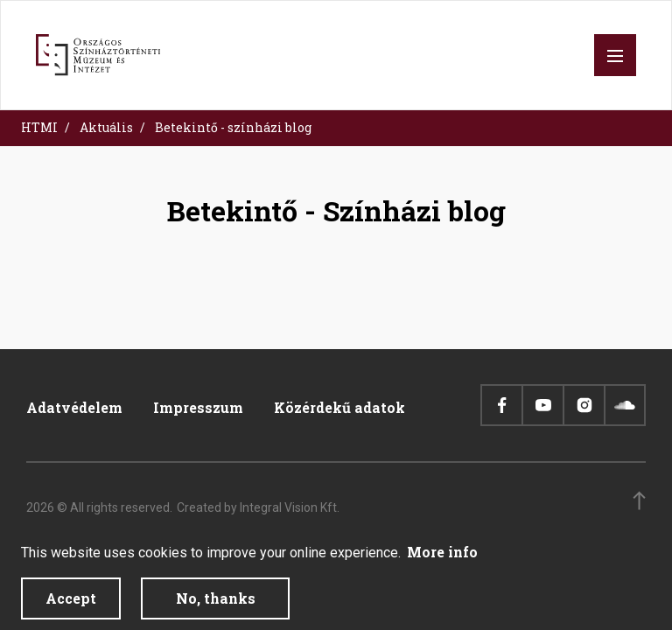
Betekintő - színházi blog (233, 127)
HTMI (39, 127)
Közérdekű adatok (339, 407)
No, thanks (216, 607)
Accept (71, 607)
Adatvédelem (74, 407)
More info (442, 560)
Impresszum (198, 407)
